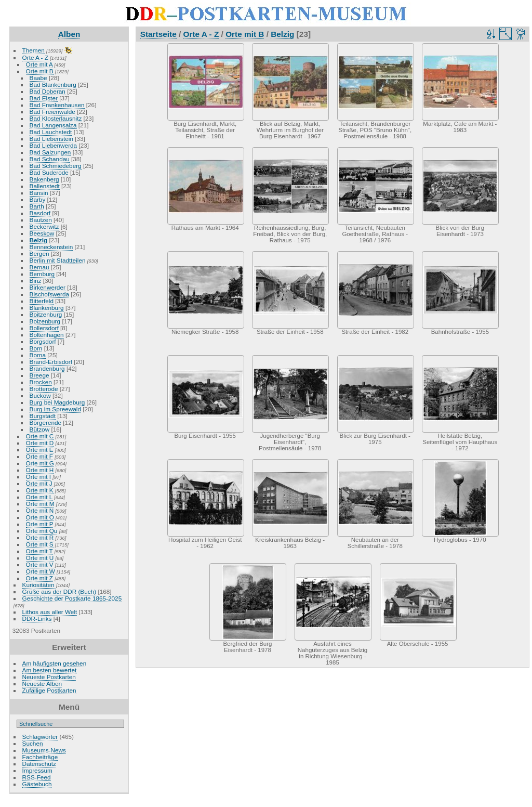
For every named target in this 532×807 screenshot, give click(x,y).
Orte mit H (40, 470)
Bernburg (42, 274)
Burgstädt (43, 416)
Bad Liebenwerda (54, 145)
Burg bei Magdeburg (57, 402)
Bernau (39, 267)
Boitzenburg (46, 314)
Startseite (158, 34)
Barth (37, 206)
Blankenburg (47, 308)
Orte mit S (40, 544)
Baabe (38, 78)
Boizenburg (45, 321)
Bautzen (41, 220)
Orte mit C (40, 436)
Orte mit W (41, 571)
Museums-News (44, 750)
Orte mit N (40, 510)
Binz (36, 281)
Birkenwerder (48, 287)
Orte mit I (38, 477)
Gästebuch (37, 784)
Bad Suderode (49, 172)
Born (36, 348)
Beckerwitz (44, 226)
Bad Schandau (50, 159)
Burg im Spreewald (55, 409)
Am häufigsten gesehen (55, 663)
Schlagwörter (40, 737)
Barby (38, 199)
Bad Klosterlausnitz (56, 118)
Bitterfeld (42, 301)
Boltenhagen (47, 335)
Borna (38, 355)
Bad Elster (44, 98)
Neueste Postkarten (49, 677)
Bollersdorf (44, 328)
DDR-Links (37, 619)
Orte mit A (39, 64)
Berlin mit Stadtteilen (58, 260)
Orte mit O (40, 517)
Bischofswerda (50, 294)
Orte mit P (40, 524)
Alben (69, 34)
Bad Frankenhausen (57, 105)
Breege (39, 375)
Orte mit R (40, 537)
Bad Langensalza (53, 125)
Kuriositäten (39, 585)
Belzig (39, 240)
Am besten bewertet (50, 670)
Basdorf (40, 213)
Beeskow (42, 233)
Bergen (39, 253)
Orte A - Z (35, 57)
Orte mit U (40, 558)
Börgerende (46, 422)
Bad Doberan (48, 91)
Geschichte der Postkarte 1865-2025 (72, 598)
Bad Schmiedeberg (56, 166)
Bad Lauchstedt (51, 132)
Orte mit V (40, 564)
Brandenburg (47, 368)
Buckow (40, 395)
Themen (34, 50)
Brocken (41, 382)
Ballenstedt (45, 186)
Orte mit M (40, 504)
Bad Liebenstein (51, 139)
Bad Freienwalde (52, 112)
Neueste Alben (42, 684)
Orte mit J (39, 483)
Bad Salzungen (50, 152)
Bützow (40, 429)
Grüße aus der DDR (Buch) (59, 591)
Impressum (37, 770)
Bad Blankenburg (53, 84)
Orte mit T (39, 551)
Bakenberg (44, 179)
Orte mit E (40, 450)
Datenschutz (39, 764)
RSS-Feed (37, 777)
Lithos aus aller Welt (50, 612)
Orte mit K (40, 490)
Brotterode (44, 389)
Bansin (39, 193)
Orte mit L (39, 497)
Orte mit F (39, 456)
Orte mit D (40, 443)
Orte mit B (40, 71)
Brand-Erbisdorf (51, 362)
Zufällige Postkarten (49, 690)
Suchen (33, 743)
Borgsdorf (43, 341)
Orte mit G (40, 463)
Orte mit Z (39, 578)
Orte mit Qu (42, 531)
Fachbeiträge (40, 757)
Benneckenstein (51, 247)
